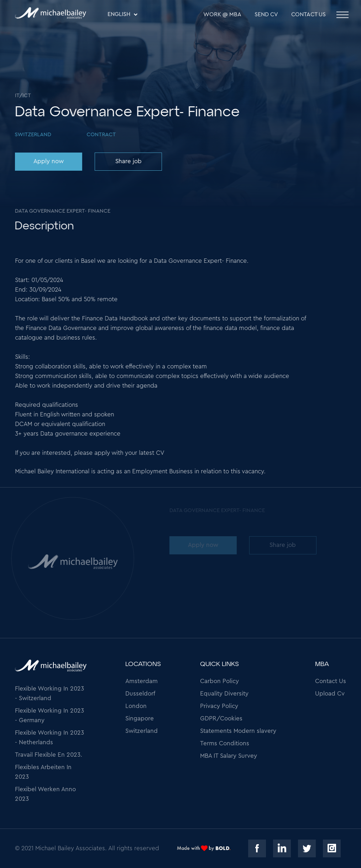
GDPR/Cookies (221, 718)
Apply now (48, 161)
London (136, 706)
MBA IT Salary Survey (229, 756)
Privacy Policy (219, 706)
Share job (128, 161)
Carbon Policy (219, 681)
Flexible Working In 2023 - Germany (49, 715)
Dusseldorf (140, 694)
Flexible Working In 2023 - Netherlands (49, 737)
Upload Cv (330, 694)
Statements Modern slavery (238, 731)
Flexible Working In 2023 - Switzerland (49, 693)
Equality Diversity (224, 694)
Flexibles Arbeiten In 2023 (43, 772)
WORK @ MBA (222, 15)
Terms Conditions (225, 743)
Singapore (140, 718)
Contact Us (308, 15)
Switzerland (142, 731)
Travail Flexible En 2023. (49, 755)
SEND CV (266, 15)
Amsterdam (142, 681)
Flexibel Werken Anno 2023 (45, 794)
